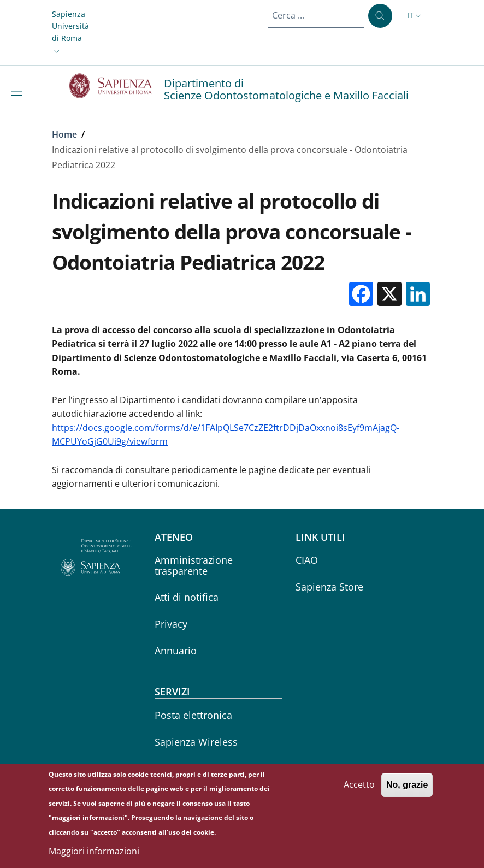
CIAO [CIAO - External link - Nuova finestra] (307, 560)
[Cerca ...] (380, 16)
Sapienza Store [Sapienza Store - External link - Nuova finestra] (329, 587)
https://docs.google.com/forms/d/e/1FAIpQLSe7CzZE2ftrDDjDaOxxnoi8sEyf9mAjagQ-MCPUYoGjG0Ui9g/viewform (226, 435)
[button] (70, 33)
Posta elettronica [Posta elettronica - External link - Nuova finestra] (193, 715)
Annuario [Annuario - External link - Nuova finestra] (176, 651)
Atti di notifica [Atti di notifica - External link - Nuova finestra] (187, 597)
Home (64, 134)
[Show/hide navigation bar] (19, 92)
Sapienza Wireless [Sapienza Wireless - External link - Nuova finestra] (196, 742)
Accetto (359, 790)
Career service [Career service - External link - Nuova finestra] (187, 768)
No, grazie (407, 791)
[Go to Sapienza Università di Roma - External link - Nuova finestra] (117, 86)
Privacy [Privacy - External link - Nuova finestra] (171, 624)
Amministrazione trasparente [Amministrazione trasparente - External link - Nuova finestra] (194, 565)
